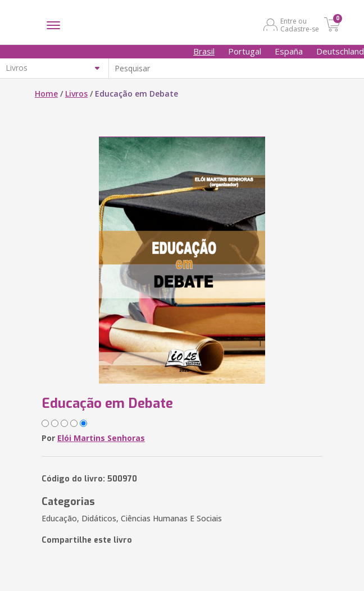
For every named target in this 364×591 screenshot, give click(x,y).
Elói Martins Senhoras (101, 438)
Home (46, 94)
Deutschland (340, 51)
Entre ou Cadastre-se (300, 25)
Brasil (204, 51)
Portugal (245, 51)
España (289, 51)
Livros (76, 94)
